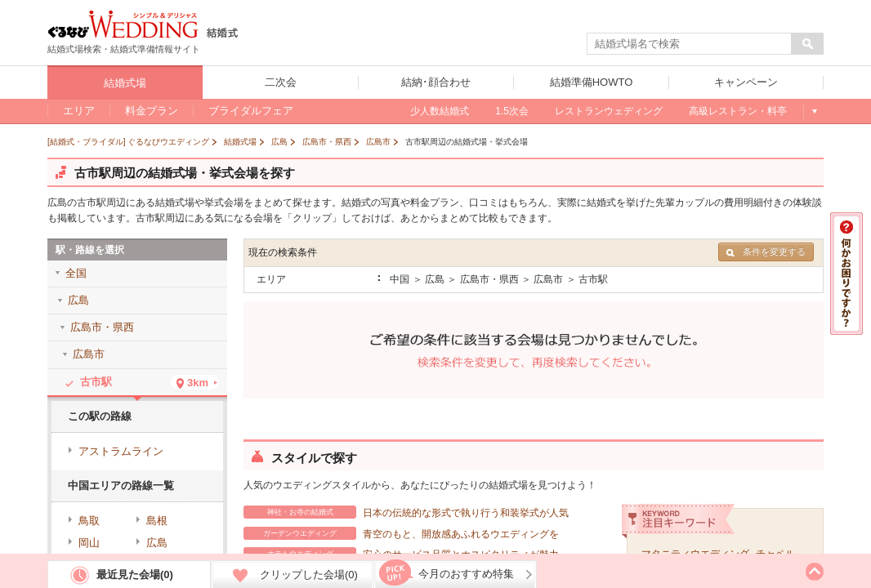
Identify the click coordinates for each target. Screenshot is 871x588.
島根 (157, 521)
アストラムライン (121, 451)
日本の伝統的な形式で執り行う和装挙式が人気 (406, 512)
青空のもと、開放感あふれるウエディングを (401, 533)
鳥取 (89, 521)
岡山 (89, 543)
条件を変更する (766, 252)
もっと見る (813, 111)
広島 (157, 543)
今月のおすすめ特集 (466, 574)
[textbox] (690, 44)
